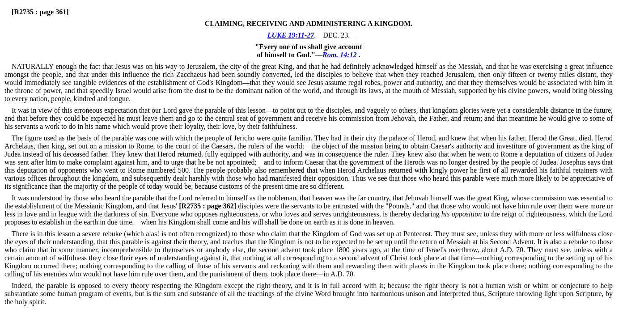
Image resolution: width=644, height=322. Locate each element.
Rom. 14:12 (339, 55)
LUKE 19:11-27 (291, 35)
